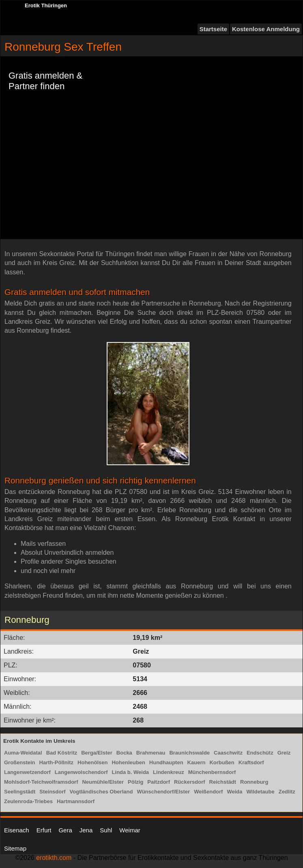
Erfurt (44, 830)
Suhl (106, 830)
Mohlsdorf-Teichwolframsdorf (41, 782)
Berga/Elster (97, 753)
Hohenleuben (128, 762)
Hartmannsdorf (76, 801)
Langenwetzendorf (27, 772)
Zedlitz (287, 792)
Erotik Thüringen (46, 5)
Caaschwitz (228, 753)
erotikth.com (54, 858)
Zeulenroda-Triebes (28, 801)
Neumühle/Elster (103, 782)
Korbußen (222, 762)
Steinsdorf (52, 792)
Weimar (130, 830)
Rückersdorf (190, 782)
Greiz (284, 753)
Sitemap (15, 848)
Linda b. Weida (131, 772)
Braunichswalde (189, 753)
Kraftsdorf (251, 762)
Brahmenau (151, 753)
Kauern (197, 762)
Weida (234, 792)
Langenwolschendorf (81, 772)
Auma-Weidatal (23, 753)
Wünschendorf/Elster (163, 792)
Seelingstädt (20, 792)
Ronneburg (254, 782)
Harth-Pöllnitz (57, 762)
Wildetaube (260, 792)
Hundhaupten (166, 762)
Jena (86, 830)
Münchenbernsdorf (212, 772)
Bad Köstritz (62, 753)
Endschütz (260, 753)
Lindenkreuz (169, 772)
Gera (65, 830)
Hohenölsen (92, 762)
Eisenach (17, 830)
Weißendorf (208, 792)
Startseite (213, 29)
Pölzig (135, 782)
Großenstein (20, 762)
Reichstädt (223, 782)
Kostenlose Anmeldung (266, 29)
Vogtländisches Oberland (101, 792)
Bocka (124, 753)
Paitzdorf (159, 782)
